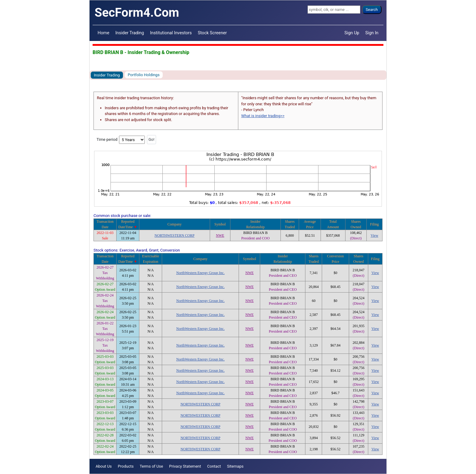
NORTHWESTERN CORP (175, 235)
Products (126, 466)
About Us (104, 466)
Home (104, 33)
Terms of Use (151, 466)
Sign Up (352, 33)
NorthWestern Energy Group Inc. (200, 273)
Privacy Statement (185, 466)
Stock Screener (212, 33)
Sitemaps (235, 466)
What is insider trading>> (263, 116)
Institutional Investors (171, 33)
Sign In (372, 33)
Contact (214, 466)
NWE (220, 235)
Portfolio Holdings (144, 75)
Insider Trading (130, 33)
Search (372, 10)
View (374, 235)
